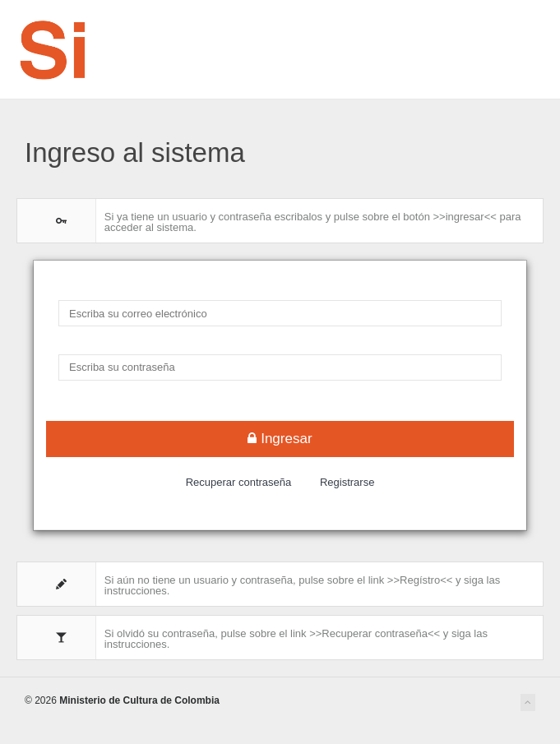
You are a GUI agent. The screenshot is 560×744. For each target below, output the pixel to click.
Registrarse (347, 482)
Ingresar (280, 439)
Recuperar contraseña (239, 482)
